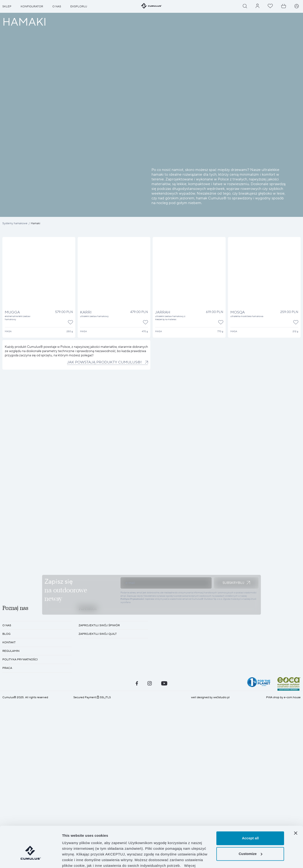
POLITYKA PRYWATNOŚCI (20, 786)
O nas (7, 752)
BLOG (6, 760)
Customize (250, 828)
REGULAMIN (11, 777)
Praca (7, 794)
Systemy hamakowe (15, 223)
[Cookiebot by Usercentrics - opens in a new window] (31, 859)
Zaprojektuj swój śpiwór (99, 752)
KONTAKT (9, 769)
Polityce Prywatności (132, 662)
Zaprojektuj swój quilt (98, 760)
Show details (73, 859)
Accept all (250, 812)
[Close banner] (296, 807)
